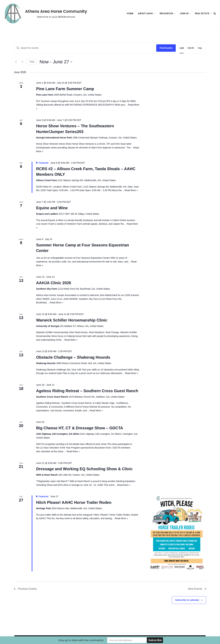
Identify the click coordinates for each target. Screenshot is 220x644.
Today (32, 62)
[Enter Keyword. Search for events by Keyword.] (85, 48)
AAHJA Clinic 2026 (54, 283)
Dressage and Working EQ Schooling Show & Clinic (84, 469)
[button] (155, 13)
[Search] (215, 13)
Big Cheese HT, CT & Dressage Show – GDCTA (80, 428)
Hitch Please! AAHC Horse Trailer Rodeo (74, 502)
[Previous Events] (16, 62)
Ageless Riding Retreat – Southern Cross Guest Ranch (87, 391)
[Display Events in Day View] (200, 48)
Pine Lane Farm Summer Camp (65, 89)
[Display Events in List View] (182, 48)
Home (130, 13)
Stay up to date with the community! (81, 640)
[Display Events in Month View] (191, 48)
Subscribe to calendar (187, 600)
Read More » (131, 190)
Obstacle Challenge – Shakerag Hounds (73, 357)
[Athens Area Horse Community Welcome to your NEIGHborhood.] (45, 13)
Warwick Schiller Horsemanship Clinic (72, 320)
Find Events (166, 48)
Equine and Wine (52, 208)
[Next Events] (22, 62)
